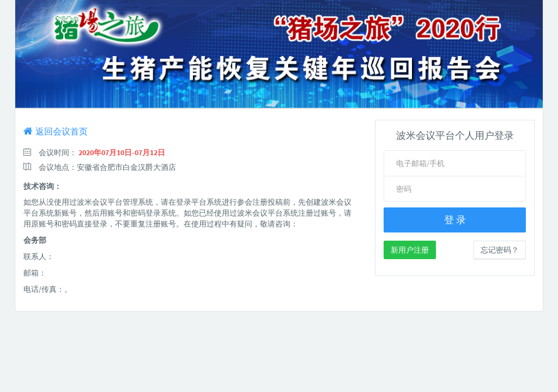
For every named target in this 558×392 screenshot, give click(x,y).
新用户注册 (410, 250)
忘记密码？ (500, 250)
